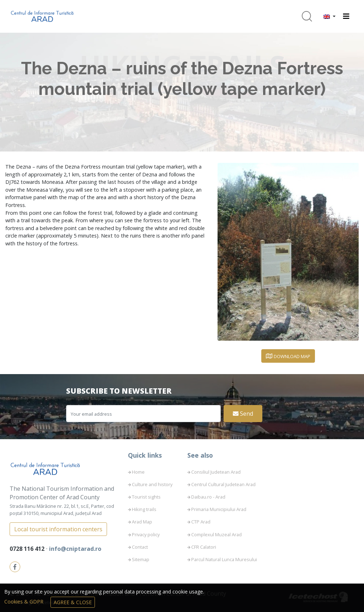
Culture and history (152, 484)
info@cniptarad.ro (75, 549)
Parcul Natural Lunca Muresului (224, 559)
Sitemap (141, 559)
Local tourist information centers (58, 529)
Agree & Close (73, 602)
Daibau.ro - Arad (208, 497)
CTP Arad (201, 522)
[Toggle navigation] (346, 16)
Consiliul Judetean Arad (216, 472)
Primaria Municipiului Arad (219, 509)
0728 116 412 (28, 549)
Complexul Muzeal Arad (216, 534)
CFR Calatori (204, 547)
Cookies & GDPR (25, 602)
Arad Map (142, 522)
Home (138, 472)
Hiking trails (144, 509)
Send (243, 414)
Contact (140, 547)
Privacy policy (146, 534)
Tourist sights (146, 497)
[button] (330, 16)
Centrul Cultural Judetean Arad (223, 484)
